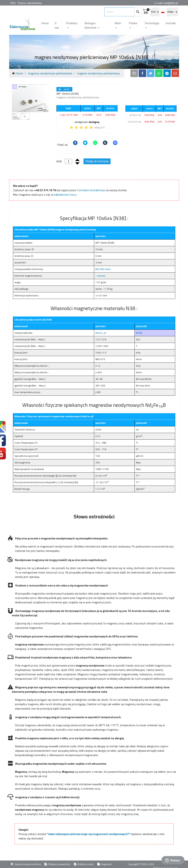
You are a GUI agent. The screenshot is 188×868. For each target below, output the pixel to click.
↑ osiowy (100, 276)
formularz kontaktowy (91, 190)
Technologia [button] (152, 23)
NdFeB (101, 333)
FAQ (13, 3)
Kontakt (171, 23)
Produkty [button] (72, 23)
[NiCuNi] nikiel (103, 269)
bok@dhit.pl (171, 3)
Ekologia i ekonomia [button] (91, 25)
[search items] (119, 12)
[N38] (139, 333)
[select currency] (155, 12)
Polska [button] (133, 23)
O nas (57, 25)
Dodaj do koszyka (97, 161)
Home (45, 23)
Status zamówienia (30, 3)
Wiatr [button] (118, 23)
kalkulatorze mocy (65, 195)
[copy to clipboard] (134, 73)
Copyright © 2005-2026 (141, 864)
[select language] (172, 12)
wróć (64, 89)
